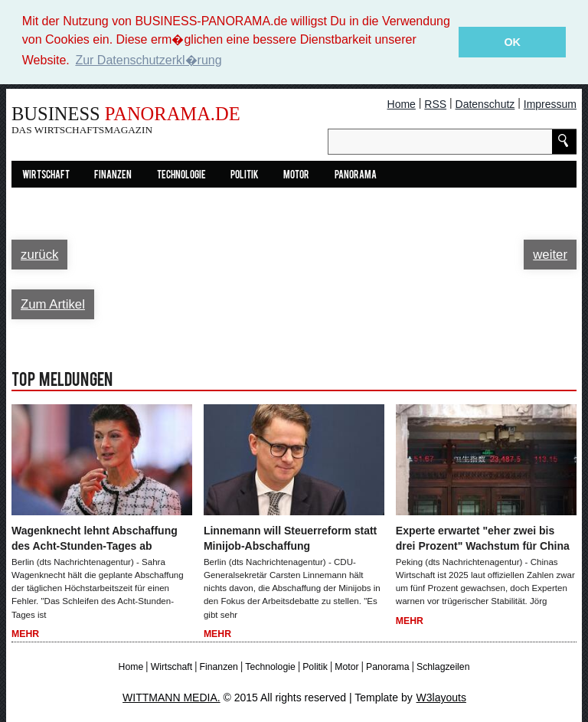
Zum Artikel (53, 304)
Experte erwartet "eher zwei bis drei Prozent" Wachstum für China (483, 537)
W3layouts (441, 697)
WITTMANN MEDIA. (171, 697)
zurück (39, 254)
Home (402, 103)
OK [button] (512, 42)
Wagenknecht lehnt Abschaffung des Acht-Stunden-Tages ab (95, 537)
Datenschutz (485, 103)
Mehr (25, 633)
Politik (245, 175)
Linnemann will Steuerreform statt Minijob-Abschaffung (290, 537)
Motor (296, 175)
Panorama (356, 175)
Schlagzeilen (443, 666)
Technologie (181, 175)
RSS (435, 103)
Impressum (550, 103)
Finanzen (113, 175)
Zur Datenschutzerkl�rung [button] (148, 60)
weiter (550, 254)
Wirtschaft (46, 175)
